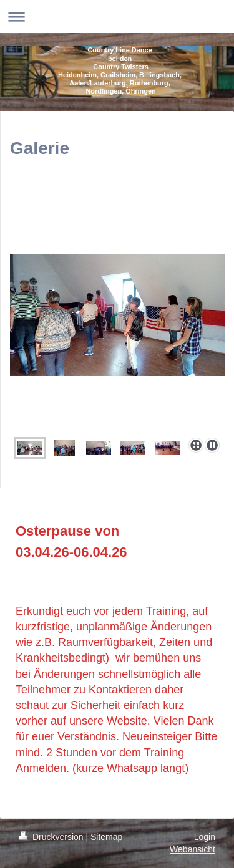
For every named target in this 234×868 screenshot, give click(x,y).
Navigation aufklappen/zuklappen (117, 17)
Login (205, 837)
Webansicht (193, 849)
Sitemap (106, 837)
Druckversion (52, 837)
